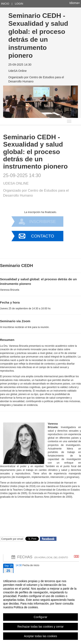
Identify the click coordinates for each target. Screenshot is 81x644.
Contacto (43, 236)
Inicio (5, 4)
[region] (40, 608)
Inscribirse (43, 222)
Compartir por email (12, 539)
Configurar (40, 617)
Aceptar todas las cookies (40, 636)
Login (19, 4)
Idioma (75, 3)
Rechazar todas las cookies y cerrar (41, 627)
